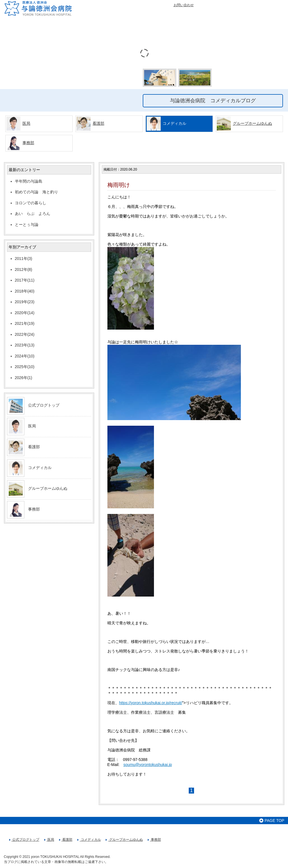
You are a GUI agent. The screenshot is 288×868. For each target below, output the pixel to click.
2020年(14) (25, 313)
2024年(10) (25, 356)
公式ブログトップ (44, 405)
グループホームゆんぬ (252, 123)
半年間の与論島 (29, 181)
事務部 (28, 143)
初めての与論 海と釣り (36, 192)
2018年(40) (25, 291)
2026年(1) (24, 378)
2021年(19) (25, 323)
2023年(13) (25, 345)
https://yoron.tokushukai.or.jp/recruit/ (151, 703)
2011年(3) (24, 259)
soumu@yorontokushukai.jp (148, 765)
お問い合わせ (184, 5)
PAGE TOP (272, 821)
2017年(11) (25, 280)
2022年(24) (25, 334)
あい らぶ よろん (34, 214)
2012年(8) (24, 269)
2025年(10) (25, 367)
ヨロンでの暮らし (31, 203)
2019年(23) (25, 302)
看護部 (98, 123)
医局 (26, 123)
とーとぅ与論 (27, 225)
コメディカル (40, 468)
